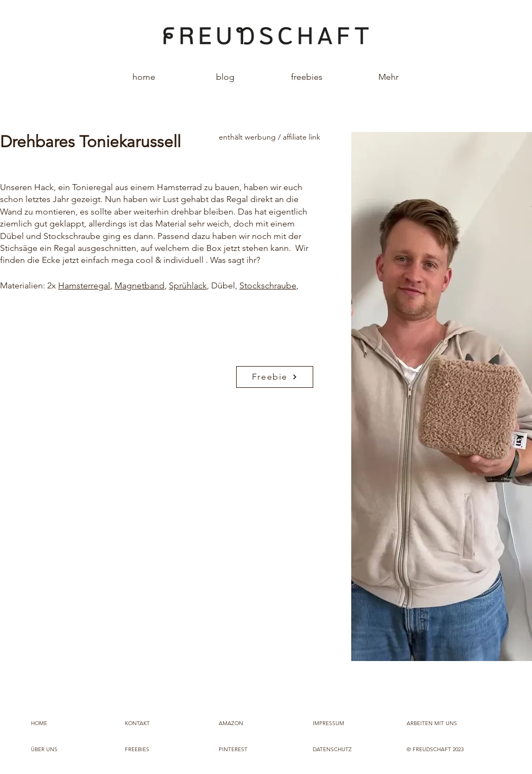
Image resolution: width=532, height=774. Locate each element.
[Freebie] (275, 377)
